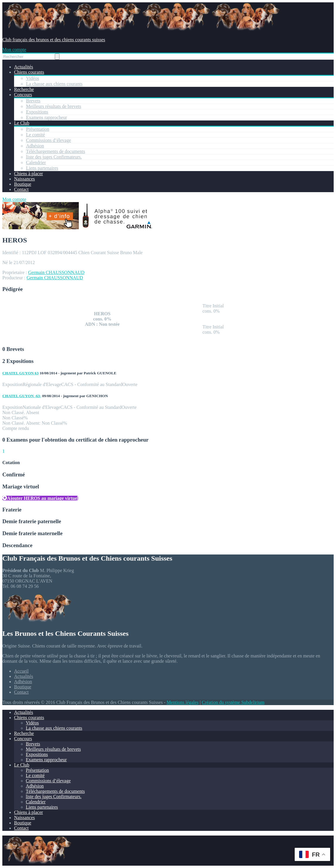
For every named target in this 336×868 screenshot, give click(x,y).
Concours (23, 95)
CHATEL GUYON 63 (21, 373)
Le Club (22, 123)
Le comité (35, 135)
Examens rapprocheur (47, 117)
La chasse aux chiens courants (54, 84)
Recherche (24, 89)
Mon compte (14, 50)
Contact (21, 189)
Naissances (24, 179)
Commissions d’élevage (48, 140)
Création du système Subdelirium (233, 702)
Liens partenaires (42, 168)
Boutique (23, 184)
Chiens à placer (29, 174)
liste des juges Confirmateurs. (54, 157)
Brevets (33, 101)
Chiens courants (29, 72)
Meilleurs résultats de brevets (54, 106)
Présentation (38, 129)
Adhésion (35, 146)
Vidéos (33, 78)
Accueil (21, 671)
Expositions (37, 112)
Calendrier (36, 162)
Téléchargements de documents (56, 151)
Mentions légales (183, 702)
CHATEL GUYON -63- (22, 396)
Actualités (24, 67)
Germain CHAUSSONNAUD (56, 272)
